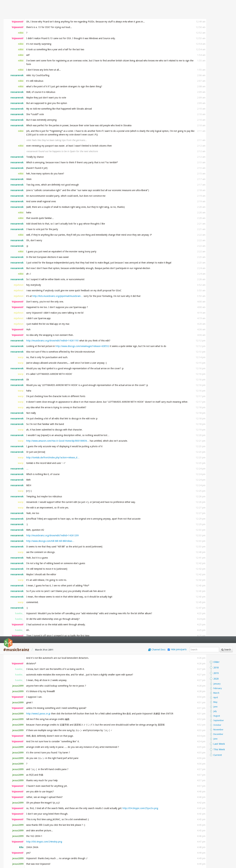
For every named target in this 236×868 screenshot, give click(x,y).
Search (226, 13)
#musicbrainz (16, 13)
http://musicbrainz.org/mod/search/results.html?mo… (53, 507)
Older (216, 26)
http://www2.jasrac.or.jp (38, 77)
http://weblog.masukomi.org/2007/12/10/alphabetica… (69, 446)
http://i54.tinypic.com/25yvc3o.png (140, 172)
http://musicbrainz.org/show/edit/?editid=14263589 (148, 302)
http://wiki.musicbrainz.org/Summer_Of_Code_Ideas (95, 578)
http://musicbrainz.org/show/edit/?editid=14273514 (70, 478)
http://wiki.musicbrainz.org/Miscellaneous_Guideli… (85, 363)
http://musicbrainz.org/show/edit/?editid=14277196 (102, 513)
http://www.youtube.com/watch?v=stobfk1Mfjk (60, 646)
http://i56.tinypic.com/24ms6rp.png (44, 205)
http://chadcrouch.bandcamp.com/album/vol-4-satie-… (74, 778)
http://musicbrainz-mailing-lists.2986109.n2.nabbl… (58, 313)
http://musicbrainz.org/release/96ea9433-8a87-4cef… (64, 789)
